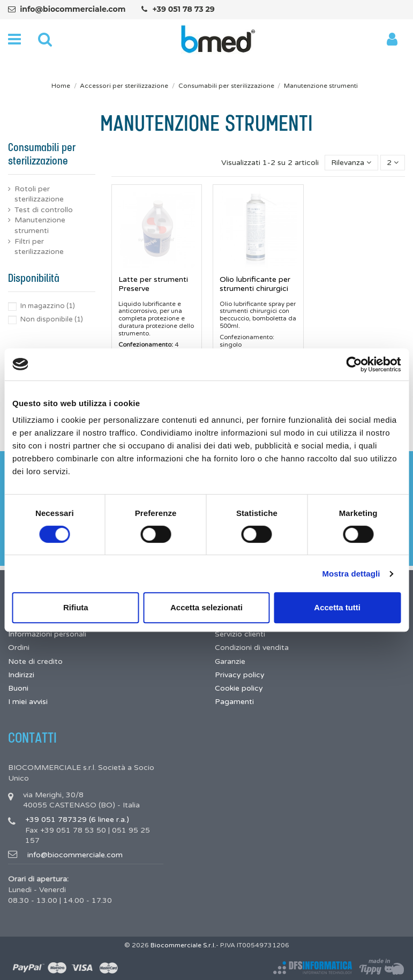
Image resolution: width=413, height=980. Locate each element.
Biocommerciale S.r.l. (183, 945)
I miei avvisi (28, 702)
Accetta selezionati (206, 607)
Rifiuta (76, 607)
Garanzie (230, 661)
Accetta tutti (337, 607)
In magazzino (48, 306)
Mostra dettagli (351, 574)
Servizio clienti (240, 634)
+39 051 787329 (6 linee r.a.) (77, 820)
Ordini (19, 648)
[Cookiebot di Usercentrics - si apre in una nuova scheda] (354, 364)
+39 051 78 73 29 (183, 9)
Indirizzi (21, 675)
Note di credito (35, 661)
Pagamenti (234, 702)
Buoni (18, 688)
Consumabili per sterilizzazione (42, 155)
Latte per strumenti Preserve (153, 284)
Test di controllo (44, 210)
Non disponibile (52, 319)
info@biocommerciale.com (73, 9)
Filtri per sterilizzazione (39, 247)
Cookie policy (239, 688)
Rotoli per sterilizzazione (39, 194)
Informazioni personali (47, 634)
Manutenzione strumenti (40, 225)
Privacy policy (240, 675)
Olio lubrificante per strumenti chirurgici (255, 284)
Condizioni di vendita (252, 648)
